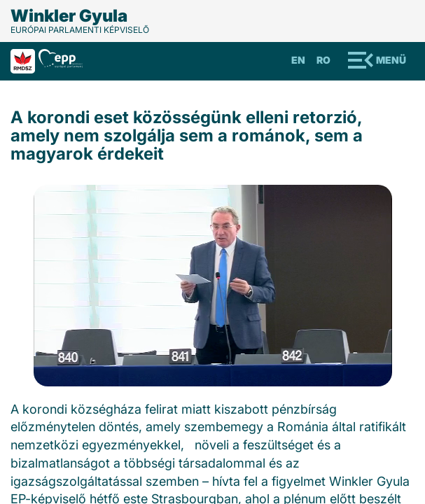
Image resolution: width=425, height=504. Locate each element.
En (298, 60)
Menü (391, 60)
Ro (323, 60)
